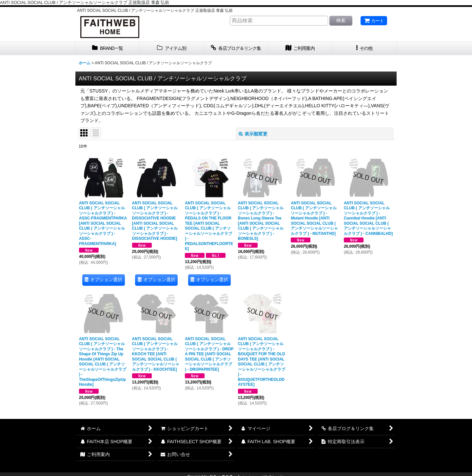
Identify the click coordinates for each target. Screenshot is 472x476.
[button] (364, 48)
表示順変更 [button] (253, 134)
